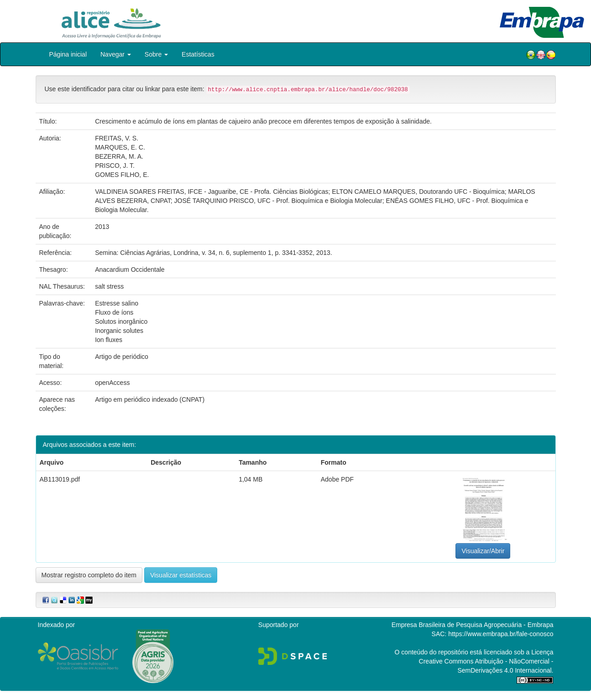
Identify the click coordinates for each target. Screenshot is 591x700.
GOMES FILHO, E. (122, 175)
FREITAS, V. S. (117, 138)
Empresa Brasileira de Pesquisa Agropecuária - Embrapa (473, 625)
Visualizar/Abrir (483, 551)
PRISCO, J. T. (115, 166)
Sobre (156, 54)
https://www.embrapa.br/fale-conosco (501, 634)
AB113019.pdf (60, 479)
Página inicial (68, 54)
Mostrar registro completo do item (89, 575)
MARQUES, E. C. (120, 147)
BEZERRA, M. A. (119, 156)
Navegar (116, 54)
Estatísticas (198, 54)
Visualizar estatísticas (181, 575)
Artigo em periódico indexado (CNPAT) (150, 399)
